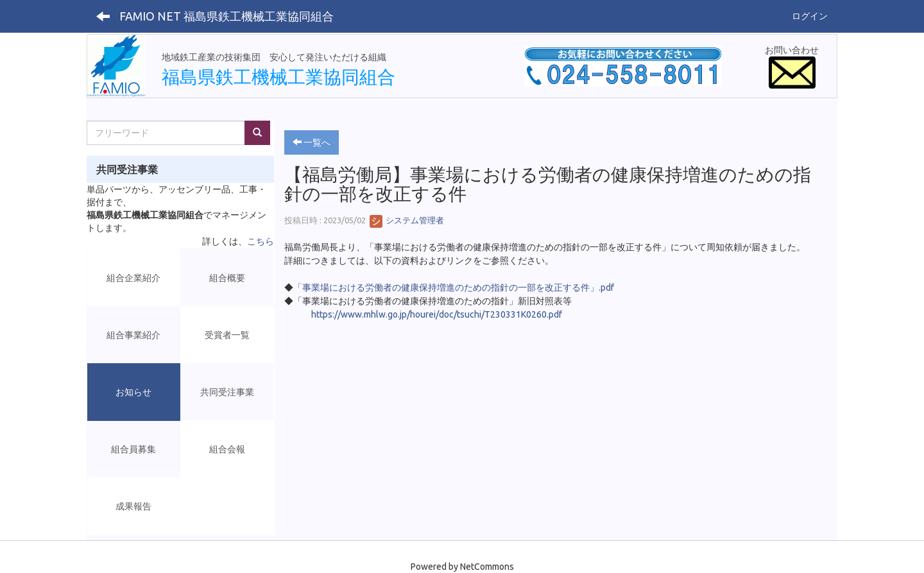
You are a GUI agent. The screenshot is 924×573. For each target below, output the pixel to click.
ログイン (810, 16)
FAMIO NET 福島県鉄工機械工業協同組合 (227, 16)
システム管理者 (407, 220)
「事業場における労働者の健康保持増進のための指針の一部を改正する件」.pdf (454, 287)
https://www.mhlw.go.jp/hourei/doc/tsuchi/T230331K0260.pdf (437, 314)
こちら (261, 241)
